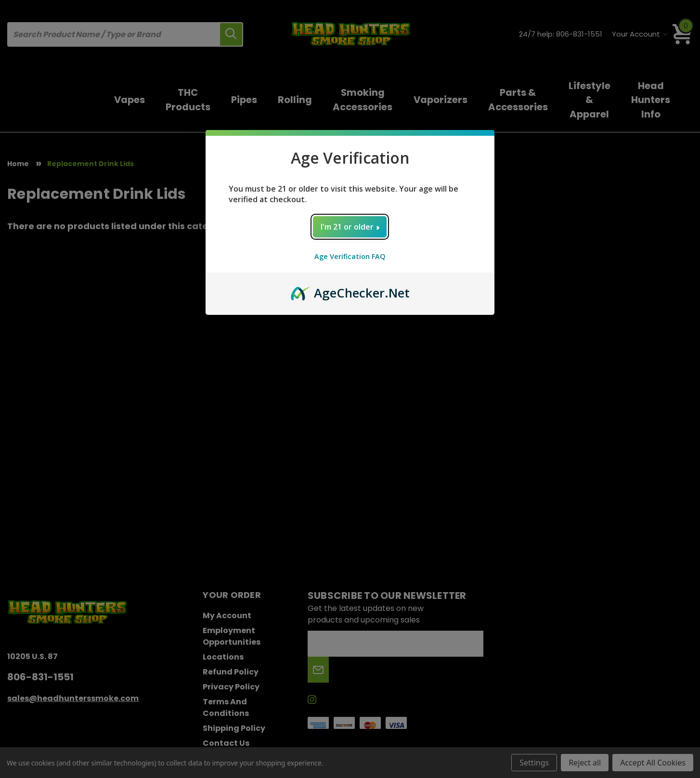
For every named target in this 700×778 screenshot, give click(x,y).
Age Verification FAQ (350, 256)
